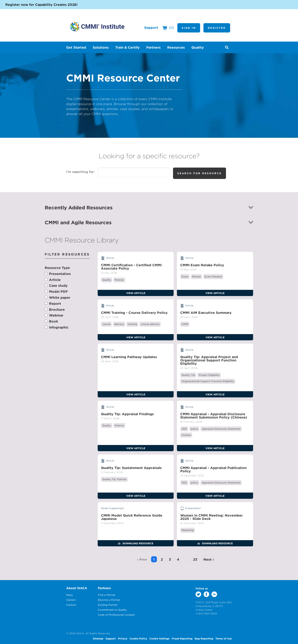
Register (217, 28)
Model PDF (58, 291)
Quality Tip (188, 375)
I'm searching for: (80, 172)
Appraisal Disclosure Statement (221, 429)
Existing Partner (108, 605)
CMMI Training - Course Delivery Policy (134, 313)
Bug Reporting (204, 638)
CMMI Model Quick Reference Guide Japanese (132, 517)
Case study (58, 285)
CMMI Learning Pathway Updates (129, 357)
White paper (60, 297)
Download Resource (138, 543)
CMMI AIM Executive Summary (206, 313)
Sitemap (98, 638)
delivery (119, 324)
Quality (107, 280)
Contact (71, 605)
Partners (104, 588)
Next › (209, 559)
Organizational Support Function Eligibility (208, 381)
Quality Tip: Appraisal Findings (127, 414)
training (132, 324)
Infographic (59, 327)
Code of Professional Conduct (116, 615)
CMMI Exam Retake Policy (202, 265)
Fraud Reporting (182, 638)
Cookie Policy (138, 638)
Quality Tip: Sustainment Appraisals (131, 468)
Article (55, 280)
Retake (196, 276)
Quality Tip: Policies (114, 479)
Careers (71, 600)
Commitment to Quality (112, 610)
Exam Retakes (213, 276)
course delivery (150, 324)
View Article (136, 293)
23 (195, 559)
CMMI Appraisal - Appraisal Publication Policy (213, 469)
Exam (185, 276)
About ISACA (77, 588)
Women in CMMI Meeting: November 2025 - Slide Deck (211, 517)
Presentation (60, 274)
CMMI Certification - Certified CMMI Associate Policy (131, 267)
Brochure (57, 309)
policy (194, 429)
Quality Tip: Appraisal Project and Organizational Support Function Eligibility (209, 360)
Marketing (188, 530)
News (70, 595)
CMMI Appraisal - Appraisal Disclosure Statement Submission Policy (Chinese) (214, 416)
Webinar (56, 315)
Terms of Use (224, 638)
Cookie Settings (159, 638)
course (106, 324)
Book (53, 321)
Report (55, 303)
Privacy (123, 638)
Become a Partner (109, 600)
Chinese (186, 435)
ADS (184, 429)
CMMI (185, 324)
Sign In (189, 28)
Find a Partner (107, 595)
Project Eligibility (209, 375)
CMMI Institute (97, 26)
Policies (119, 280)
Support (151, 28)
